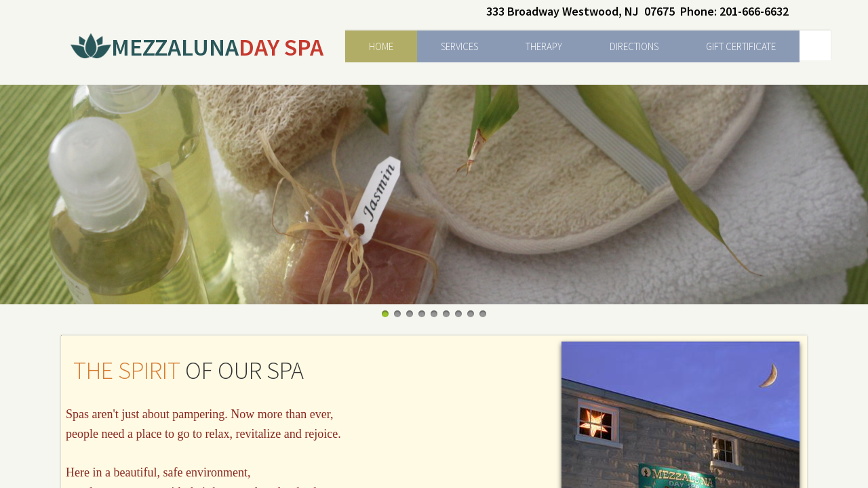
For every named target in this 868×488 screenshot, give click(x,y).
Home (381, 46)
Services (459, 46)
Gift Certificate (741, 46)
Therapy (544, 46)
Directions (634, 46)
